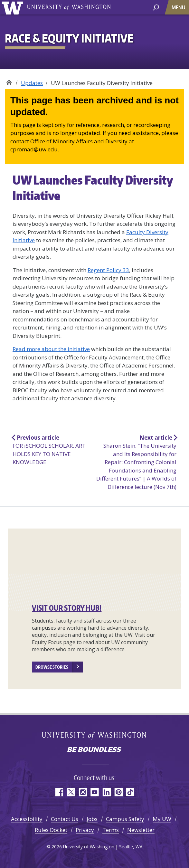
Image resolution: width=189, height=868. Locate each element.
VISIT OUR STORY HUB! (67, 608)
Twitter (71, 792)
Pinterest (118, 792)
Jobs (92, 819)
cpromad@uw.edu (34, 149)
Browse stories (52, 667)
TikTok (130, 792)
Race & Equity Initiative (9, 81)
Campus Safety (125, 819)
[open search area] (156, 7)
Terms (111, 830)
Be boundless (95, 750)
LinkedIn (106, 792)
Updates (32, 83)
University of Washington (13, 7)
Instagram (83, 792)
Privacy (85, 830)
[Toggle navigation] (179, 7)
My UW (162, 819)
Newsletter (141, 830)
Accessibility (27, 819)
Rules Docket (51, 830)
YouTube (94, 792)
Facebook (59, 792)
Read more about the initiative (51, 349)
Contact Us (65, 819)
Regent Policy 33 (108, 270)
